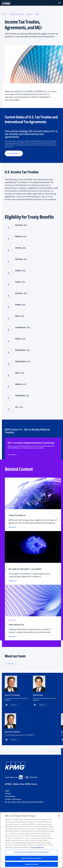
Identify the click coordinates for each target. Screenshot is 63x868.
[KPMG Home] (6, 3)
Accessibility (10, 796)
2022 (37, 14)
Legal (7, 791)
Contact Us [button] (10, 664)
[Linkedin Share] (21, 777)
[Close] (59, 816)
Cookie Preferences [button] (13, 799)
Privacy (8, 793)
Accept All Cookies (31, 864)
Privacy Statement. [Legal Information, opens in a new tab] (37, 847)
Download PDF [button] (14, 153)
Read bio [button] (14, 705)
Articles (29, 14)
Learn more (12, 455)
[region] (31, 840)
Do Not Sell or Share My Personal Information (24, 802)
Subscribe (31, 777)
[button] (60, 3)
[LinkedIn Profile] (7, 740)
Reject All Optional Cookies (31, 858)
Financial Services (17, 14)
